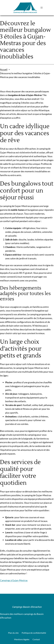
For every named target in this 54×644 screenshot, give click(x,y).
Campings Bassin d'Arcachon (27, 607)
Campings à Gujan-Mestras (14, 580)
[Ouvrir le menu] (42, 8)
